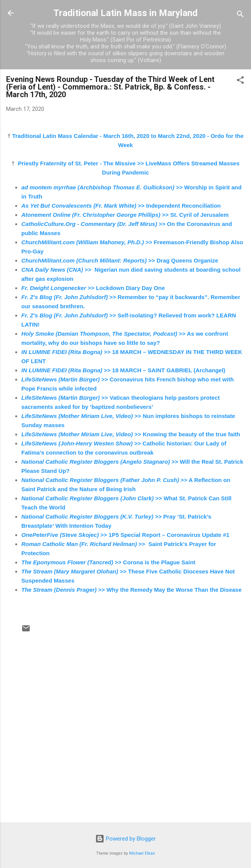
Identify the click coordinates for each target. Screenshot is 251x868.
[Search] (240, 15)
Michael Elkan (142, 853)
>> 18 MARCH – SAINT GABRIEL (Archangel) (123, 370)
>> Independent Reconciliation (121, 206)
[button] (240, 81)
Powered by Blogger (125, 839)
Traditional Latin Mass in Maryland (125, 13)
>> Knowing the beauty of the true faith (131, 434)
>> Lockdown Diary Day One (93, 288)
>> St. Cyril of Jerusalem (125, 215)
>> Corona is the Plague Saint (108, 562)
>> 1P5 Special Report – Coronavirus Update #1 (125, 535)
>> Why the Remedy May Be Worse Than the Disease (131, 590)
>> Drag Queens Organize (120, 260)
